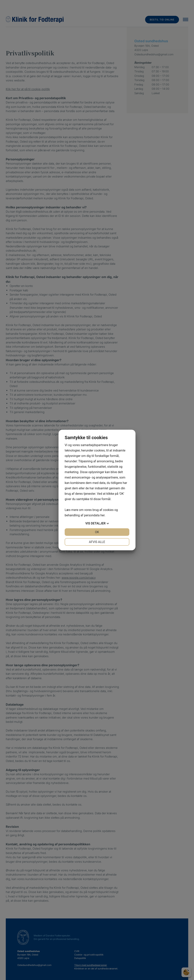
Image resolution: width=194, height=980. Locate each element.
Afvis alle (97, 542)
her (102, 515)
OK (97, 532)
